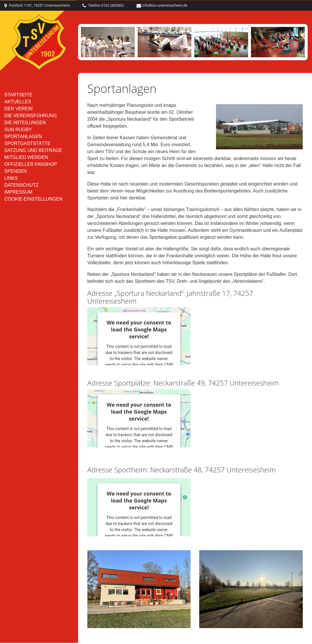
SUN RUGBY (18, 132)
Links (11, 180)
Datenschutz (21, 187)
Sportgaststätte (27, 146)
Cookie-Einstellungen (33, 201)
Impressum (18, 194)
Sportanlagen (23, 139)
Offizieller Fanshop (31, 167)
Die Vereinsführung (31, 118)
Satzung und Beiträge (33, 153)
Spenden (15, 174)
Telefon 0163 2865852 (103, 5)
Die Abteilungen (25, 125)
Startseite (18, 97)
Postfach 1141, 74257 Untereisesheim (37, 5)
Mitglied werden (26, 160)
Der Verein (19, 111)
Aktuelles (18, 104)
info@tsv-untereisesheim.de (162, 5)
